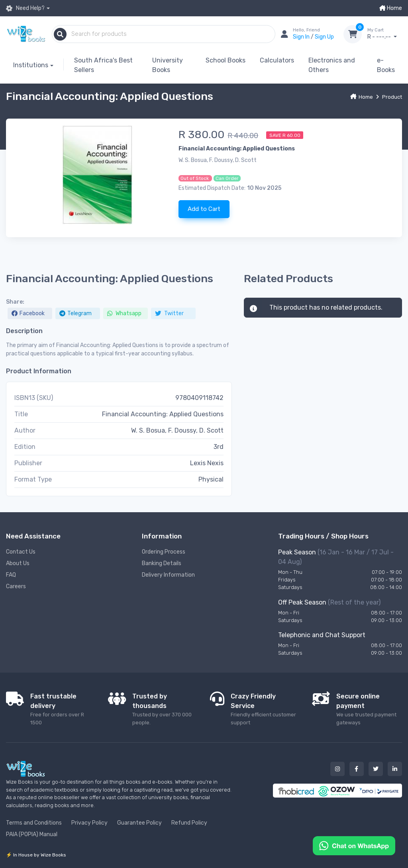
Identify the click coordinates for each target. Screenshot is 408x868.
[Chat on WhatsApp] (354, 845)
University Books (168, 65)
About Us (18, 563)
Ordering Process (164, 552)
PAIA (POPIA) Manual (32, 834)
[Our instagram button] (337, 769)
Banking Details (162, 563)
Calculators (277, 60)
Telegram (76, 313)
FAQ (11, 575)
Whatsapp (124, 313)
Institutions (31, 65)
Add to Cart (204, 209)
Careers (16, 586)
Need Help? (25, 8)
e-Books (386, 65)
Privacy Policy (89, 823)
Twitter (169, 313)
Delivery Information (168, 575)
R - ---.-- (385, 34)
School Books (226, 60)
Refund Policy (189, 823)
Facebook (28, 313)
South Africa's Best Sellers (103, 65)
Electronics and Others (332, 65)
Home (391, 8)
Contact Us (21, 552)
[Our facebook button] (357, 769)
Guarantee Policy (139, 823)
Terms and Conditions (34, 823)
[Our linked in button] (395, 769)
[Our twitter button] (376, 769)
